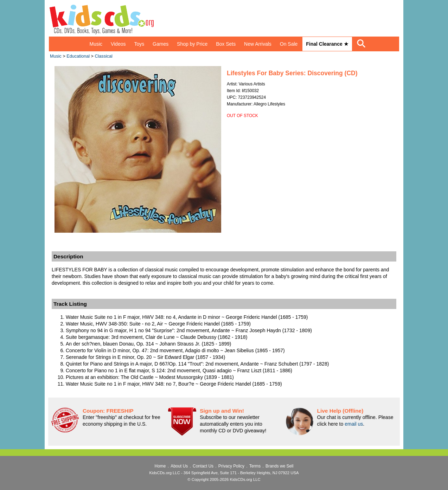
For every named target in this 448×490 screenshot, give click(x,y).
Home (160, 466)
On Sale (289, 44)
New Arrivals (258, 44)
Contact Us (203, 466)
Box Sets (226, 44)
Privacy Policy (231, 466)
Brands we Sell (279, 466)
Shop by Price (192, 44)
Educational (78, 56)
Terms (255, 466)
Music (96, 44)
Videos (118, 44)
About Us (179, 466)
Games (161, 44)
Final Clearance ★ (327, 44)
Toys (139, 44)
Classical (103, 56)
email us (354, 424)
